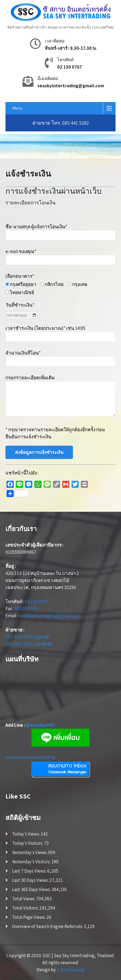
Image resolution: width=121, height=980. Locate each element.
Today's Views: (26, 834)
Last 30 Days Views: (31, 880)
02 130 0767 (70, 67)
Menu (17, 108)
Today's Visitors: (28, 843)
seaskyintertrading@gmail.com (71, 86)
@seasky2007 (41, 725)
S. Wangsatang (71, 970)
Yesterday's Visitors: (32, 862)
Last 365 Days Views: (32, 889)
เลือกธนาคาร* (20, 276)
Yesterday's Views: (30, 852)
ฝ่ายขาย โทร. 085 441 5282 (61, 123)
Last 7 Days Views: (30, 871)
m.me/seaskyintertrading (30, 757)
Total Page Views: (29, 917)
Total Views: (24, 899)
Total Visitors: (26, 908)
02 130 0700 (26, 609)
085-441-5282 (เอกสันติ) (29, 644)
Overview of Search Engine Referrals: (48, 926)
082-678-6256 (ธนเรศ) (28, 637)
